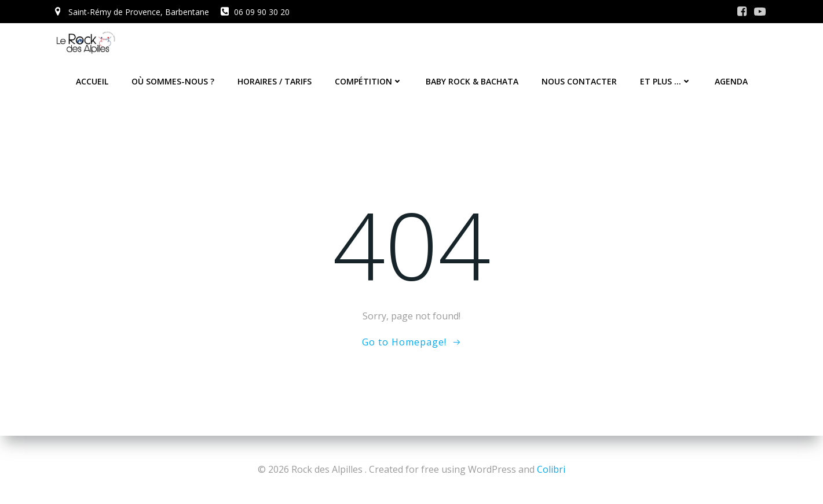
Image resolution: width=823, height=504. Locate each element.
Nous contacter (579, 81)
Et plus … (666, 81)
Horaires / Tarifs (275, 81)
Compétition (369, 81)
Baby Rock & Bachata (472, 81)
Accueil (92, 81)
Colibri (551, 469)
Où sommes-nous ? (173, 81)
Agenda (731, 81)
